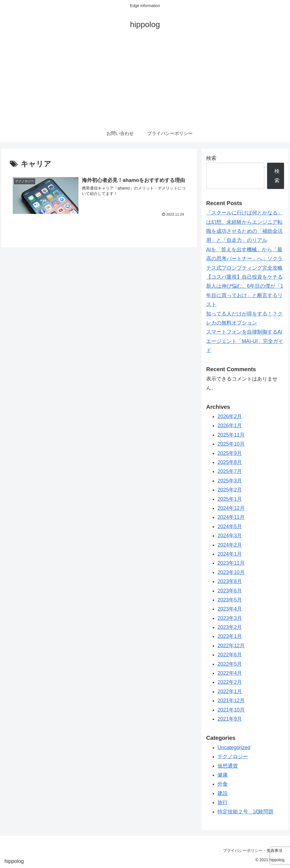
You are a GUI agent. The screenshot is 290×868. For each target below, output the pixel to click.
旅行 (223, 802)
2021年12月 (231, 701)
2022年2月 (230, 682)
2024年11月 (231, 517)
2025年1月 (230, 499)
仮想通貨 (228, 766)
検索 (211, 158)
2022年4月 (230, 673)
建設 (223, 793)
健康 (223, 775)
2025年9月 (230, 453)
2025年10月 (231, 444)
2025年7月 (230, 471)
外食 (223, 784)
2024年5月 (230, 527)
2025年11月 (231, 435)
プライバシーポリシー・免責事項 (253, 850)
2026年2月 (230, 416)
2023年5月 (230, 600)
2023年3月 (230, 618)
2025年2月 (230, 490)
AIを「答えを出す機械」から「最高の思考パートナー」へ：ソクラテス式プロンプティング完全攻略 (244, 259)
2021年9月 (230, 719)
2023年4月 (230, 609)
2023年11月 (231, 563)
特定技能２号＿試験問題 (246, 812)
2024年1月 (230, 554)
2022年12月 (231, 646)
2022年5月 (230, 664)
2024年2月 (230, 545)
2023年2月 (230, 627)
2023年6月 (230, 591)
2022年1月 (230, 691)
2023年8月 (230, 581)
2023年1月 (230, 636)
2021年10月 (231, 710)
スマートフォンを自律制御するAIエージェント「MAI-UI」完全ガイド (245, 341)
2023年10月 (231, 572)
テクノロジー (233, 757)
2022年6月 (230, 655)
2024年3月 (230, 536)
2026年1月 (230, 426)
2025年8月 (230, 462)
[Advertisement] (145, 83)
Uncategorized (234, 747)
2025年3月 (230, 481)
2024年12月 (231, 508)
